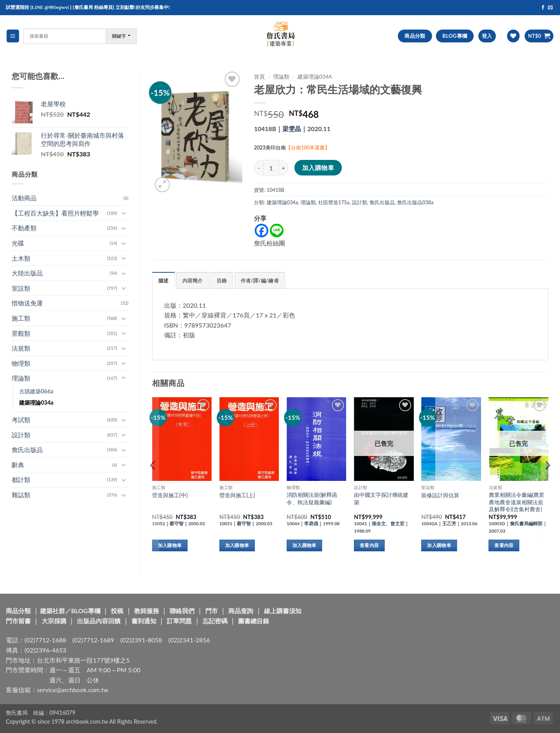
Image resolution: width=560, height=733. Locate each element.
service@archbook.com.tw (73, 690)
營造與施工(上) (237, 495)
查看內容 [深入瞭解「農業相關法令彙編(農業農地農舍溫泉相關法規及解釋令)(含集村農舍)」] (504, 545)
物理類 (21, 363)
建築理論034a (36, 402)
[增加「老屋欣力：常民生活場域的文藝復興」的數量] (283, 168)
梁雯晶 (292, 129)
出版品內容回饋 (99, 621)
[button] (13, 36)
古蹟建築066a (36, 391)
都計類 (21, 480)
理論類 (21, 378)
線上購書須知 (283, 611)
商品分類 (18, 611)
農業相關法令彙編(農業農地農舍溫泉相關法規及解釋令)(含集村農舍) (517, 502)
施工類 (21, 318)
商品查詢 (241, 611)
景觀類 (21, 333)
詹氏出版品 (27, 450)
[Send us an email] (550, 8)
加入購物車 (318, 168)
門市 (212, 611)
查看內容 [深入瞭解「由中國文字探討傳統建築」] (369, 545)
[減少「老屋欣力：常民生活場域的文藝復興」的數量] (259, 168)
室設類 (21, 288)
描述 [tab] (164, 281)
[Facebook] (262, 231)
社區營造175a (334, 202)
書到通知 (144, 621)
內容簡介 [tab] (193, 281)
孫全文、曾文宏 (388, 523)
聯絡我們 (182, 611)
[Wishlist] (513, 36)
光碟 (18, 243)
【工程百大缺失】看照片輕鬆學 (55, 213)
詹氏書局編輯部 (526, 523)
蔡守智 (177, 523)
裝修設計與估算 (440, 495)
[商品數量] (271, 168)
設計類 (21, 435)
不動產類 (24, 228)
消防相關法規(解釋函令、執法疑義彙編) (312, 498)
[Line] (277, 231)
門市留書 (18, 621)
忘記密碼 (215, 621)
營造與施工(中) (170, 495)
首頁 (259, 77)
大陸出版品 (27, 273)
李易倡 (311, 523)
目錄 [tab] (222, 281)
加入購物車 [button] (170, 545)
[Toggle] (124, 213)
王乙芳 (449, 523)
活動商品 (24, 198)
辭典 (18, 465)
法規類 (21, 348)
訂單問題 (179, 621)
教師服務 (147, 611)
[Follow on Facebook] (543, 8)
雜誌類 (21, 495)
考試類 (21, 420)
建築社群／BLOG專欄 (70, 611)
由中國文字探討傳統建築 (381, 498)
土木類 (21, 258)
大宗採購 (54, 621)
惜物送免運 (27, 303)
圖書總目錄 (254, 621)
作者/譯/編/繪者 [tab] (260, 281)
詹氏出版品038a (415, 202)
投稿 (117, 611)
